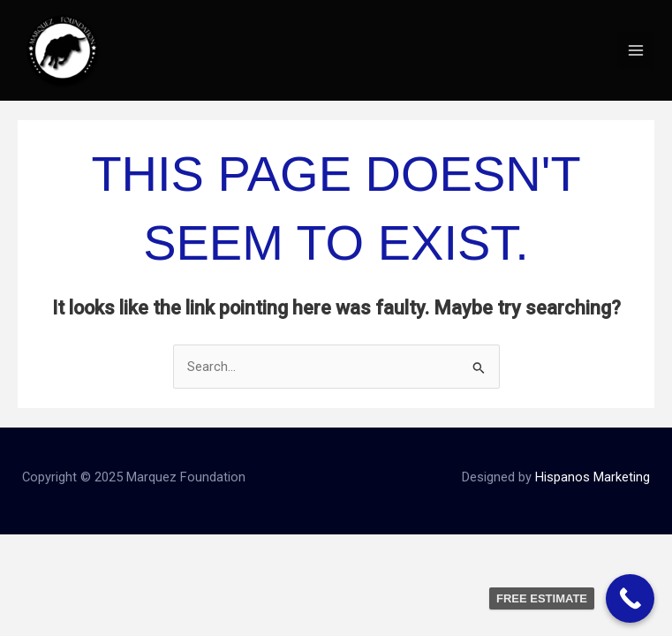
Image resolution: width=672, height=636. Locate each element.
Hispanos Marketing (593, 477)
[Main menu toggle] (636, 50)
